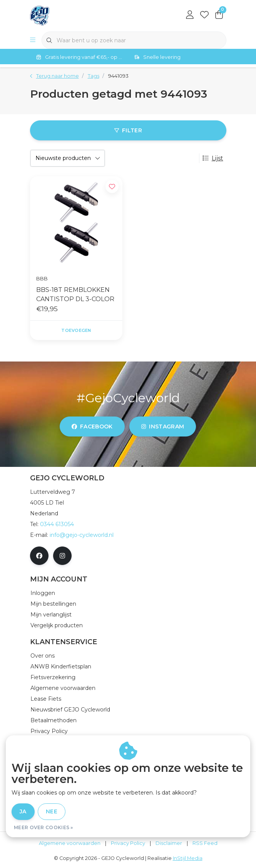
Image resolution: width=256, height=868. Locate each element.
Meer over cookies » (44, 827)
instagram (163, 427)
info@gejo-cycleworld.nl (82, 535)
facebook (92, 427)
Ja (23, 811)
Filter (128, 130)
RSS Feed (205, 843)
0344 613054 (57, 524)
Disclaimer (169, 843)
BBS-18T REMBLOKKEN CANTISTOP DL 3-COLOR (75, 294)
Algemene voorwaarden (70, 843)
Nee (52, 811)
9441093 (118, 76)
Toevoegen (76, 330)
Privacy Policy (128, 843)
